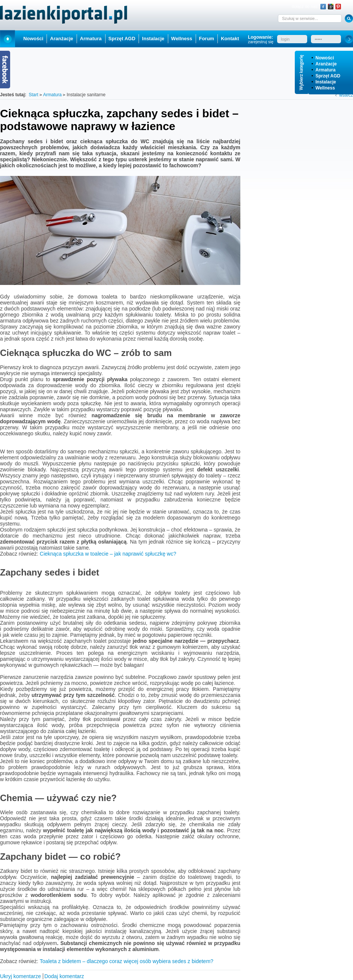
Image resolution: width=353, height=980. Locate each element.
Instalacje (326, 82)
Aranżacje (326, 64)
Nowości (325, 58)
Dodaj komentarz (64, 976)
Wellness (325, 88)
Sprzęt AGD (328, 76)
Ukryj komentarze (20, 976)
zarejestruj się (261, 42)
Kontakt (230, 39)
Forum (207, 39)
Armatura (325, 70)
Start (8, 39)
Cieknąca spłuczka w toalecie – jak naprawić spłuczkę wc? (108, 554)
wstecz (346, 95)
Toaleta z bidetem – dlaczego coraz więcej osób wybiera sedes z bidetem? (127, 961)
